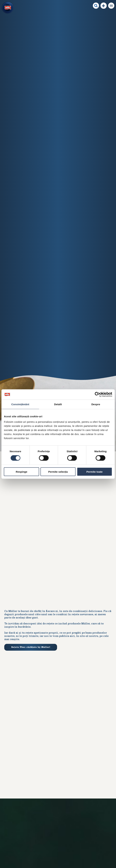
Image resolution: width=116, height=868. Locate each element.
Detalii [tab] (58, 404)
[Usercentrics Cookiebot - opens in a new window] (97, 394)
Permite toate (94, 472)
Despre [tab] (96, 404)
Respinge (22, 472)
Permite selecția (58, 472)
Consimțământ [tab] (20, 404)
